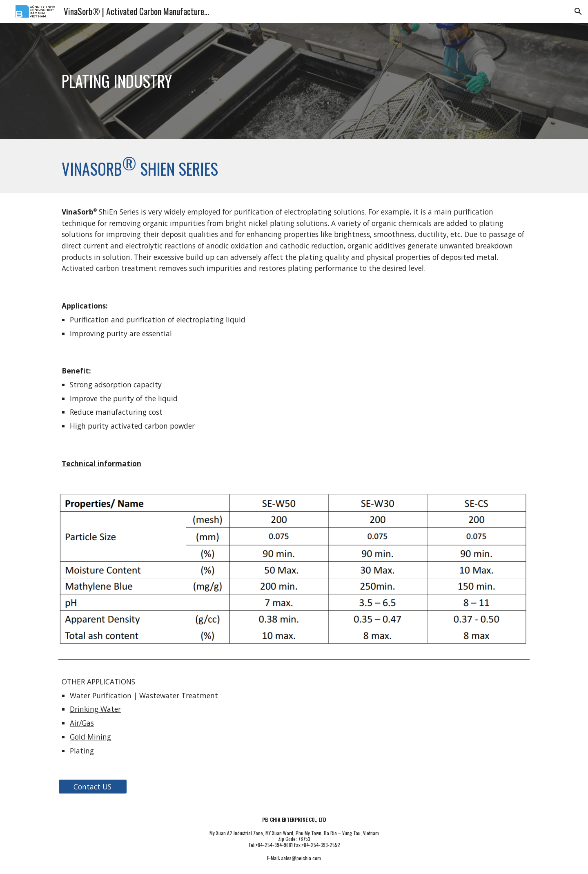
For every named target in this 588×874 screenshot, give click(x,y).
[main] (214, 81)
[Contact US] (93, 787)
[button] (578, 11)
